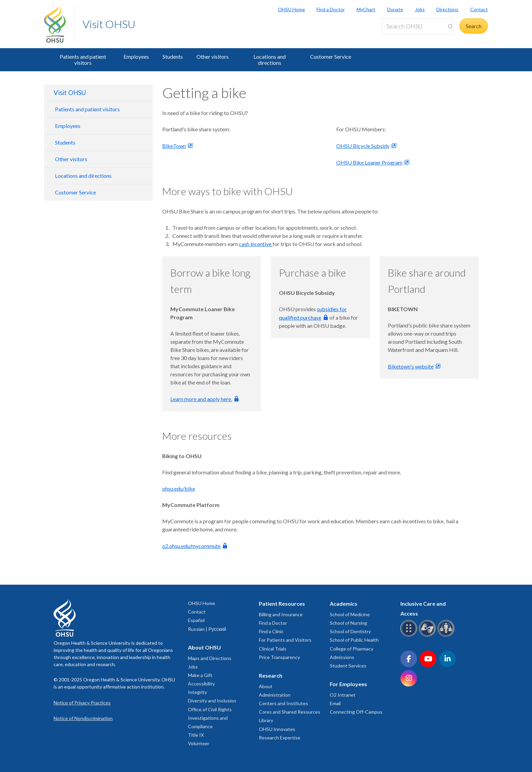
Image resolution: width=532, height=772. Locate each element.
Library (266, 720)
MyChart (366, 9)
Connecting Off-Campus (356, 712)
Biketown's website (411, 366)
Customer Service (331, 57)
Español (196, 620)
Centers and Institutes (283, 703)
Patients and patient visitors (83, 60)
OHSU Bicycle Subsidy (363, 146)
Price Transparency (279, 657)
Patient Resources (282, 604)
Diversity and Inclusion (212, 701)
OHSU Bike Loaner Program (369, 162)
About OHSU (204, 647)
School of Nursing (348, 623)
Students (173, 57)
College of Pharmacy (351, 649)
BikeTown (174, 146)
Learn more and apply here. (201, 399)
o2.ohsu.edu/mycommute (191, 546)
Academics (344, 604)
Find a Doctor (331, 9)
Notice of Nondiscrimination (83, 718)
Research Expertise (280, 738)
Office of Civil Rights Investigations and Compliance (210, 718)
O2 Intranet (343, 695)
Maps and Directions (210, 658)
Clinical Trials (273, 649)
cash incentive (256, 244)
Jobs (420, 9)
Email (335, 703)
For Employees (348, 684)
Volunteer (199, 743)
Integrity (197, 692)
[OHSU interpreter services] (447, 635)
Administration (275, 695)
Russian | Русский (207, 629)
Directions (447, 9)
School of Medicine (350, 614)
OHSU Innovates (277, 729)
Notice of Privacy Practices (82, 703)
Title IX (196, 735)
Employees (136, 57)
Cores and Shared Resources (290, 712)
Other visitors (213, 57)
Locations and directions (270, 60)
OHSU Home (291, 9)
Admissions (342, 657)
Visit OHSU (109, 24)
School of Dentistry (350, 631)
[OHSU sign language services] (428, 635)
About (266, 686)
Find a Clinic (271, 631)
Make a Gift (200, 675)
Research (271, 675)
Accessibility (201, 684)
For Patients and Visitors (285, 640)
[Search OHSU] (418, 26)
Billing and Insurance (281, 614)
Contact (479, 9)
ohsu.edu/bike (179, 488)
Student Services (348, 666)
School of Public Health (354, 640)
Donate (395, 9)
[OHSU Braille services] (410, 635)
